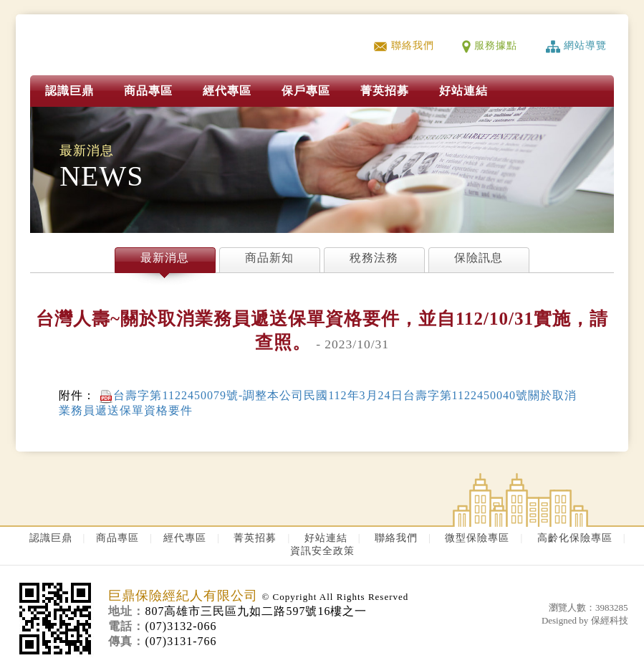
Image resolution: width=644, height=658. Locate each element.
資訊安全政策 (322, 551)
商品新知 (269, 258)
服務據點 (490, 46)
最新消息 (165, 258)
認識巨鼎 (51, 538)
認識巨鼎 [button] (69, 91)
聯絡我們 (404, 46)
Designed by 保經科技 (585, 620)
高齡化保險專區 (575, 538)
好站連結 (463, 91)
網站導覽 (576, 46)
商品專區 (117, 538)
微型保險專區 (477, 538)
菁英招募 (255, 538)
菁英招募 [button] (385, 91)
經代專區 (227, 91)
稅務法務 (374, 258)
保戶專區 (306, 91)
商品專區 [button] (148, 91)
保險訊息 (479, 258)
